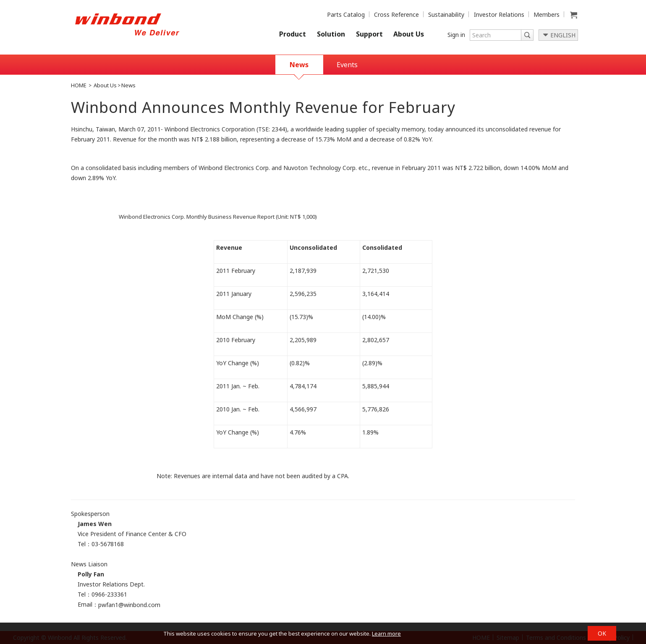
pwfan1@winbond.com (129, 605)
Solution (331, 34)
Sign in (456, 35)
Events (347, 65)
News (299, 65)
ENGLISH (563, 35)
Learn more (386, 634)
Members (547, 14)
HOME (79, 85)
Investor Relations (499, 14)
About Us (409, 34)
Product (293, 34)
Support (369, 34)
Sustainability (446, 14)
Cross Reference (396, 14)
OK (602, 633)
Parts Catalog (346, 14)
